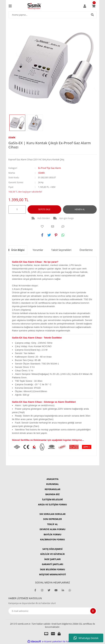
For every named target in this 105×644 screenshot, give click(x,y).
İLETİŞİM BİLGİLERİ (53, 499)
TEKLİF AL (53, 524)
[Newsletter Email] (53, 611)
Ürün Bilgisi (18, 250)
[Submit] (93, 611)
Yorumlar (38, 250)
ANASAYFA (53, 479)
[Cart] (94, 6)
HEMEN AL (80, 209)
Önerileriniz (86, 250)
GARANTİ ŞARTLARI (53, 564)
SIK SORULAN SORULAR (52, 514)
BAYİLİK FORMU (53, 534)
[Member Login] (85, 6)
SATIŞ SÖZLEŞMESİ (52, 549)
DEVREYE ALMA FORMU (53, 529)
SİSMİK (12, 138)
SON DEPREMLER (53, 519)
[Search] (53, 15)
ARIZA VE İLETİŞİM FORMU (53, 504)
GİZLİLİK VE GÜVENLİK (53, 554)
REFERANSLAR (52, 489)
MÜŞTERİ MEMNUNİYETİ (53, 574)
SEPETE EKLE (44, 209)
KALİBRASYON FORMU (53, 539)
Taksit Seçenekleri (61, 250)
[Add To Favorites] (42, 226)
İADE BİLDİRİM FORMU (53, 569)
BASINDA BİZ (52, 494)
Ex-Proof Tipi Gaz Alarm (50, 168)
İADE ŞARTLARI (53, 559)
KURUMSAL (53, 484)
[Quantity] (17, 209)
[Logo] (34, 6)
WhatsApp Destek (86, 638)
